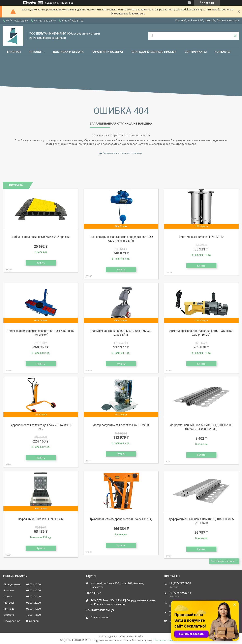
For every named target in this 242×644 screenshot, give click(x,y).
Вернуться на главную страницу (122, 153)
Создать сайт (53, 3)
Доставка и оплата (68, 52)
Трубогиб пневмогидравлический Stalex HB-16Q (121, 519)
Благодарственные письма (154, 52)
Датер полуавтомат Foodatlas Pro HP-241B (121, 425)
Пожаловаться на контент (169, 640)
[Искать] (235, 36)
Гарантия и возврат (108, 52)
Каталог (35, 52)
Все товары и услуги (223, 561)
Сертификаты (196, 52)
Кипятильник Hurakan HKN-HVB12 (201, 237)
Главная (14, 52)
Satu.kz (139, 637)
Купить (41, 263)
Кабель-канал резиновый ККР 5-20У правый (41, 237)
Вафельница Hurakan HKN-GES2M (41, 519)
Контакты (222, 52)
